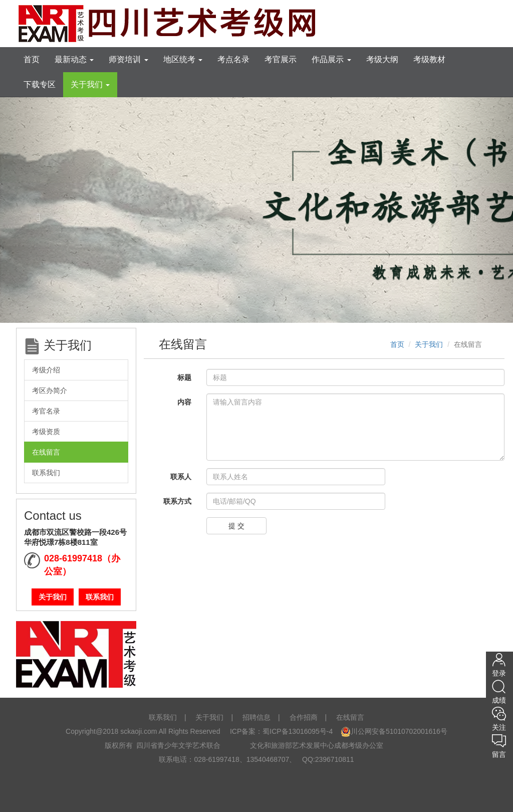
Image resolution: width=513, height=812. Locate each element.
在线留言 (46, 452)
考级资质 (46, 432)
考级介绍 (46, 370)
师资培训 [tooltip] (128, 59)
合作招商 (304, 717)
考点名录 (233, 59)
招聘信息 (256, 717)
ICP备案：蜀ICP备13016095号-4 (280, 731)
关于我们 (53, 597)
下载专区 (40, 84)
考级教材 (429, 59)
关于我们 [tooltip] (90, 84)
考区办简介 (50, 390)
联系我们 (46, 473)
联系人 (181, 477)
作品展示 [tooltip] (331, 59)
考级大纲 (382, 59)
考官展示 (281, 59)
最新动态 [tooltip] (74, 59)
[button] (39, 210)
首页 (32, 59)
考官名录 (46, 411)
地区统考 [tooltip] (183, 59)
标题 (184, 377)
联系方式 (177, 501)
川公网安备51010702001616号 (394, 731)
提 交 (236, 526)
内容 (184, 402)
